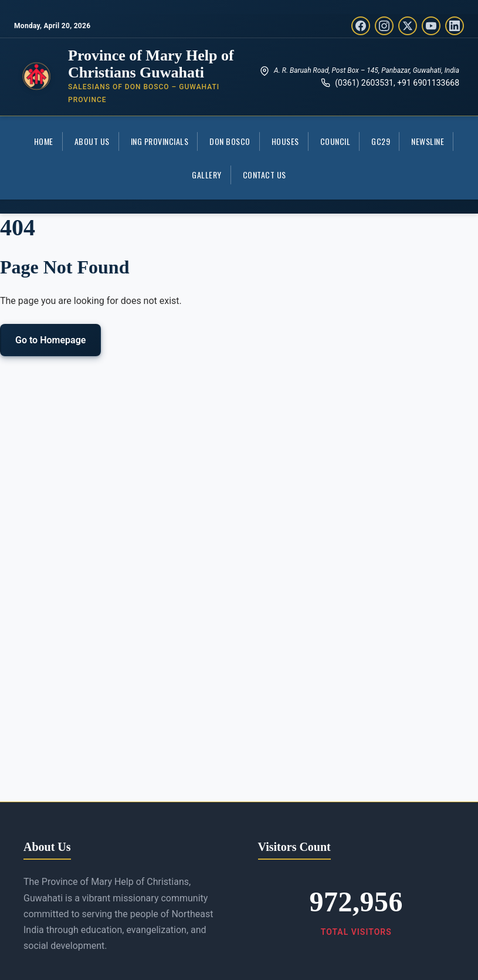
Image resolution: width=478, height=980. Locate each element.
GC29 (381, 141)
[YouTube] (431, 26)
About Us (92, 141)
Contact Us (265, 175)
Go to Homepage (50, 340)
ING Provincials (160, 141)
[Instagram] (384, 26)
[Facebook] (361, 26)
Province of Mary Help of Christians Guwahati (151, 64)
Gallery (207, 175)
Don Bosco (230, 141)
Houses (285, 141)
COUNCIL (335, 141)
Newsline (428, 141)
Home (44, 141)
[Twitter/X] (408, 26)
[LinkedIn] (455, 26)
